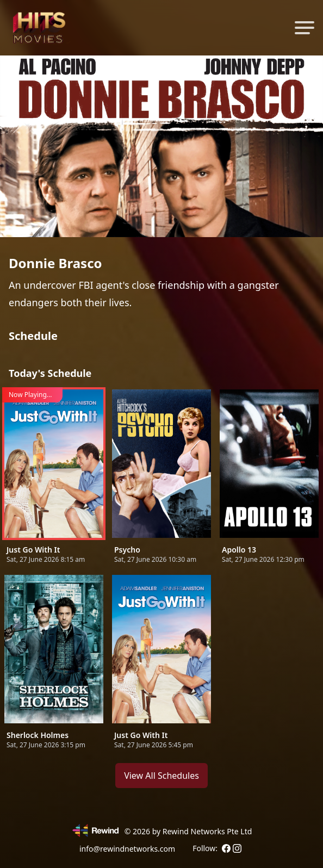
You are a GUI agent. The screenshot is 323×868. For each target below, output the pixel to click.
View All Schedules (161, 776)
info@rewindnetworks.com (127, 849)
